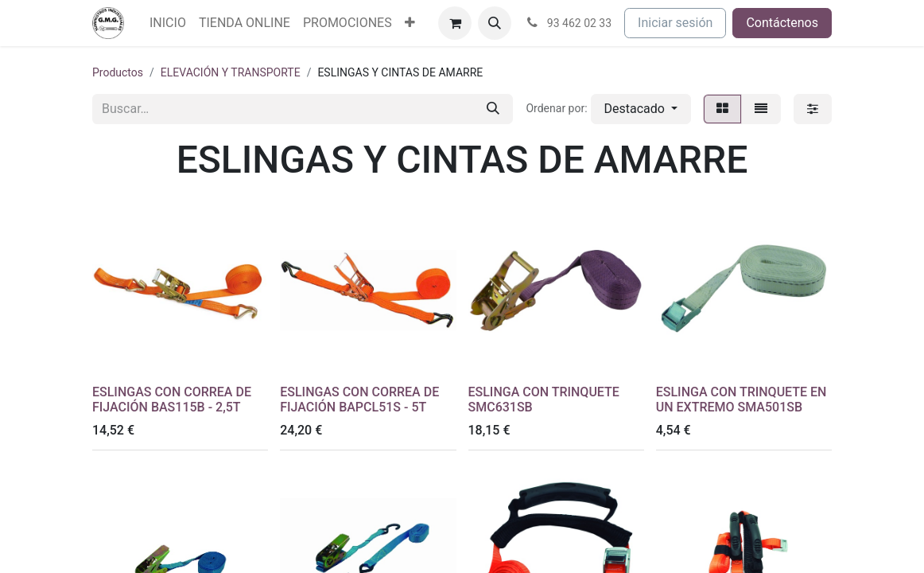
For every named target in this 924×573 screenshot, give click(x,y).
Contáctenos (782, 23)
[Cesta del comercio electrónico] (455, 23)
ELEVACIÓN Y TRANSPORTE (231, 72)
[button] (495, 23)
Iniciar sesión (675, 23)
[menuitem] (168, 23)
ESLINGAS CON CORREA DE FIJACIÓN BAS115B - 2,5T (172, 400)
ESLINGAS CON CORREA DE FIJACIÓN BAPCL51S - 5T (359, 400)
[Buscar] (493, 109)
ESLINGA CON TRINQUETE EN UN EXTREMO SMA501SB (742, 400)
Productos (118, 72)
